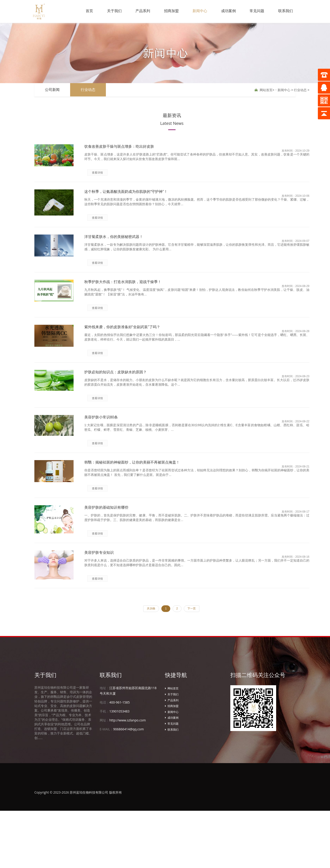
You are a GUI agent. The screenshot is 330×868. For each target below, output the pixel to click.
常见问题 (255, 11)
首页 (80, 11)
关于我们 (106, 11)
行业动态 (91, 90)
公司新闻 (53, 90)
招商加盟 (166, 11)
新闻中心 (195, 11)
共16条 (151, 666)
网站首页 (266, 90)
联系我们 (285, 11)
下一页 (192, 666)
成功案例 (225, 11)
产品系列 (136, 11)
